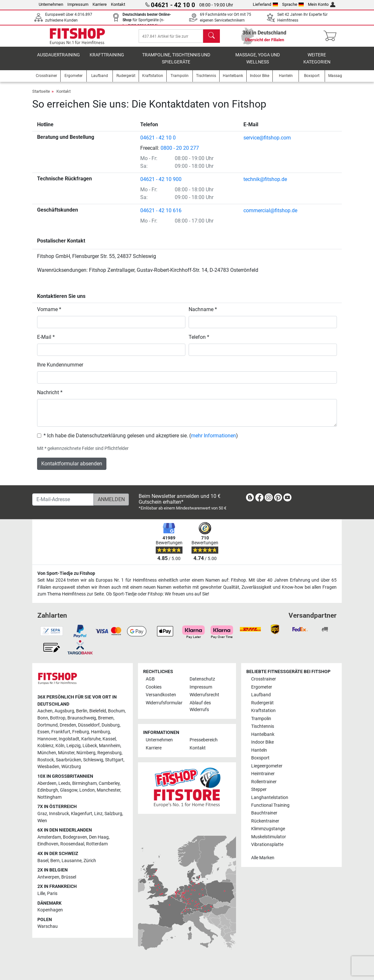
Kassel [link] (109, 739)
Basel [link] (43, 861)
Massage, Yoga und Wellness (258, 63)
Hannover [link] (47, 739)
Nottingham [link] (49, 797)
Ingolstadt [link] (69, 739)
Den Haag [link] (99, 837)
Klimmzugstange (268, 829)
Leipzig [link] (74, 746)
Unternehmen (51, 4)
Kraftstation (263, 711)
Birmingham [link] (84, 783)
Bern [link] (55, 861)
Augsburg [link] (64, 711)
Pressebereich (204, 740)
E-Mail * (46, 342)
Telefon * (199, 342)
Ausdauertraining (59, 59)
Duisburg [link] (111, 725)
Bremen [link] (106, 718)
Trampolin (261, 719)
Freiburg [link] (81, 732)
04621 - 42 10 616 (161, 215)
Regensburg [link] (109, 753)
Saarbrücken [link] (69, 760)
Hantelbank (263, 734)
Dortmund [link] (48, 725)
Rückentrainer (265, 821)
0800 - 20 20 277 (180, 152)
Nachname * (203, 314)
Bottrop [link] (58, 718)
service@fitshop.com (267, 142)
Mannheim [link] (110, 746)
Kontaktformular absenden (72, 468)
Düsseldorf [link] (89, 725)
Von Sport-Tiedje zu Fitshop (66, 573)
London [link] (87, 790)
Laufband (261, 695)
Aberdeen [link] (47, 783)
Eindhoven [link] (48, 844)
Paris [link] (52, 894)
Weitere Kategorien (317, 63)
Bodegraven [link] (75, 837)
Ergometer (262, 687)
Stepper (259, 790)
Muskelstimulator (269, 837)
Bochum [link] (116, 711)
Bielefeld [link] (98, 711)
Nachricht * (50, 397)
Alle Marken (263, 858)
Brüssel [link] (69, 877)
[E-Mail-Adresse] (63, 500)
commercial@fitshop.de (270, 215)
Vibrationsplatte (267, 845)
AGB (150, 679)
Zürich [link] (90, 861)
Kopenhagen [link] (50, 910)
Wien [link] (42, 821)
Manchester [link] (108, 790)
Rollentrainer (264, 782)
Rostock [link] (46, 760)
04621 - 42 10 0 (158, 142)
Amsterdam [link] (49, 837)
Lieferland (265, 4)
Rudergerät (262, 703)
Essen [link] (43, 732)
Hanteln (259, 750)
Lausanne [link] (72, 861)
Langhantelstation (270, 798)
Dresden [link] (68, 725)
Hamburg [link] (100, 732)
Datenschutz (202, 679)
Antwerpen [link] (48, 877)
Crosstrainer (264, 679)
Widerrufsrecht (204, 695)
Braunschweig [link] (82, 718)
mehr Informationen (213, 440)
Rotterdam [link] (97, 844)
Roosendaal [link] (72, 844)
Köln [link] (60, 746)
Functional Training (270, 805)
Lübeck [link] (90, 746)
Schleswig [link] (93, 760)
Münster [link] (66, 753)
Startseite (41, 96)
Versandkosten (161, 695)
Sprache (293, 4)
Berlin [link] (82, 711)
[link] (250, 499)
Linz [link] (98, 814)
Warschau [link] (48, 926)
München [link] (47, 753)
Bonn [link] (43, 718)
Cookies (154, 687)
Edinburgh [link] (48, 790)
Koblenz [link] (45, 746)
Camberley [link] (109, 783)
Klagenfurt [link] (82, 814)
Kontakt (118, 4)
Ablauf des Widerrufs (200, 706)
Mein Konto (322, 4)
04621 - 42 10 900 (161, 184)
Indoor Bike (262, 742)
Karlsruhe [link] (91, 739)
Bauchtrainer (264, 813)
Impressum (78, 4)
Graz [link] (42, 814)
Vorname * (49, 314)
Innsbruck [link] (59, 814)
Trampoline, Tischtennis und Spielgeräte (176, 63)
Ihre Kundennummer (60, 369)
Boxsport (260, 758)
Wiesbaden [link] (48, 767)
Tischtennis (263, 726)
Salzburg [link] (113, 814)
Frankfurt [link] (61, 732)
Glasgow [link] (69, 790)
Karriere (100, 4)
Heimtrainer (263, 774)
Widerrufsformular (164, 703)
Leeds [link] (64, 783)
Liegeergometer (267, 766)
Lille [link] (41, 894)
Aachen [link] (45, 711)
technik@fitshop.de (265, 184)
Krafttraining (107, 59)
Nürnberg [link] (86, 753)
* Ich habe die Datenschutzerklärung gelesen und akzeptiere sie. (116, 440)
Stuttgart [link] (114, 760)
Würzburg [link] (71, 767)
